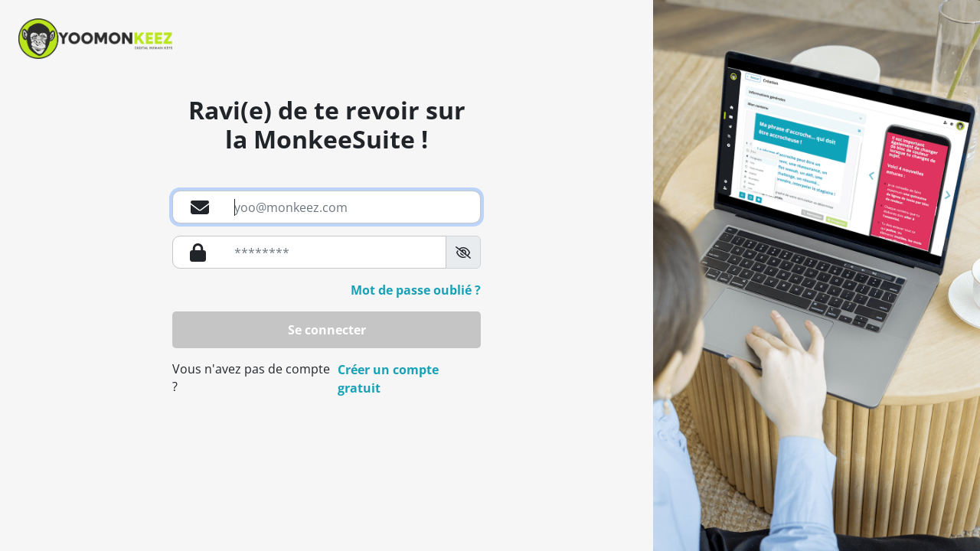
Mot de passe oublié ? (416, 290)
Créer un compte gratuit (388, 379)
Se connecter (327, 330)
